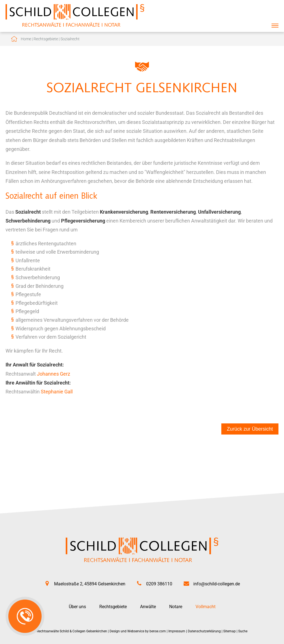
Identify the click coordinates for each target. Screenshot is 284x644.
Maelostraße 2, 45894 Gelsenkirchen (90, 584)
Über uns (77, 607)
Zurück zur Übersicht (250, 429)
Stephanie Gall (57, 392)
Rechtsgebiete (46, 39)
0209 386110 (159, 584)
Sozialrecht (70, 39)
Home (26, 39)
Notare (176, 607)
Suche (243, 631)
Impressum (177, 631)
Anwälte (148, 607)
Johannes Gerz (54, 374)
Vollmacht (206, 607)
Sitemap (230, 631)
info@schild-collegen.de (217, 584)
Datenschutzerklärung (204, 631)
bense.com (158, 631)
